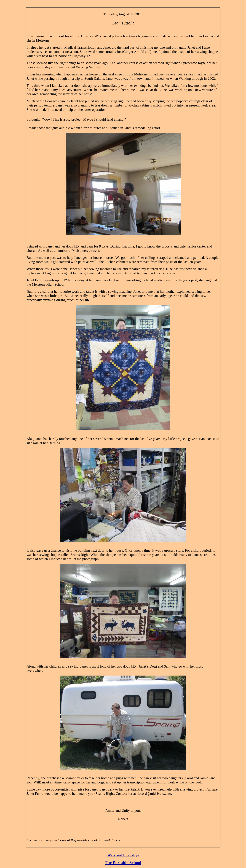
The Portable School (123, 863)
